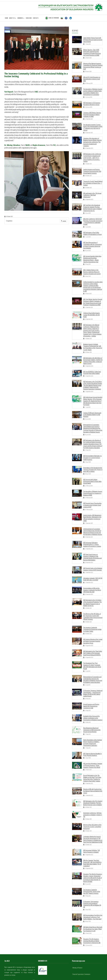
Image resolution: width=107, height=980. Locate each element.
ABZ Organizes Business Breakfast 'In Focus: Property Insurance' (92, 737)
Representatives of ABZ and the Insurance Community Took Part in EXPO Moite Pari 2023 (92, 578)
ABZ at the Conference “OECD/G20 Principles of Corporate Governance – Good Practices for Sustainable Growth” (93, 218)
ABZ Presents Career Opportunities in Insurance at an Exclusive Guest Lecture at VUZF (92, 495)
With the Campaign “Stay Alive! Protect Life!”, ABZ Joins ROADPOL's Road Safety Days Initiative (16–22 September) (92, 844)
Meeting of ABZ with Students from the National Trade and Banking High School (93, 773)
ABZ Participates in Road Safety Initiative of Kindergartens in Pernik (92, 229)
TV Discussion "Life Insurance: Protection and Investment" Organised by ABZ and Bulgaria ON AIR (92, 884)
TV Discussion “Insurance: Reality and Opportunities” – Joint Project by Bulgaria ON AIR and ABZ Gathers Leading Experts (93, 677)
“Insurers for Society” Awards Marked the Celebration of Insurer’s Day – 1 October (93, 180)
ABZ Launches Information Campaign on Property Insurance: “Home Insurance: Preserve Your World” (93, 748)
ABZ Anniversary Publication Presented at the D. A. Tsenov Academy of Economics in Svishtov (92, 533)
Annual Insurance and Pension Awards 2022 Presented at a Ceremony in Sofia (91, 690)
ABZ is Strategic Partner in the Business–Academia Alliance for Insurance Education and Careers (92, 267)
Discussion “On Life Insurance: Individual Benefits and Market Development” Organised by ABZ (92, 920)
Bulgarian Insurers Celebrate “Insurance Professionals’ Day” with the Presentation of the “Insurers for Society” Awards (93, 340)
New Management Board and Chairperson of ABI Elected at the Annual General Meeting (92, 713)
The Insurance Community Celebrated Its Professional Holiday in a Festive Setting (92, 616)
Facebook (63, 221)
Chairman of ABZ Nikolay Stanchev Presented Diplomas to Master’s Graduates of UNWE (92, 113)
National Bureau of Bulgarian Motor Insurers (84, 966)
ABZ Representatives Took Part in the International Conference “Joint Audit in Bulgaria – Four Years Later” (93, 896)
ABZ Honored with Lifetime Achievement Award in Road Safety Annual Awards (92, 471)
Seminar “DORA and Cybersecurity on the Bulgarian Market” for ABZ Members (92, 406)
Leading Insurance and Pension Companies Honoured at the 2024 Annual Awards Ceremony (92, 168)
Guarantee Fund (77, 959)
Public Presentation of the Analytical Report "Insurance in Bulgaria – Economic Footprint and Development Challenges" (93, 725)
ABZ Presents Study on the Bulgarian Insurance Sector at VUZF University (93, 557)
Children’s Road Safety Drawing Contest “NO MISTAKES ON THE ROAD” (91, 309)
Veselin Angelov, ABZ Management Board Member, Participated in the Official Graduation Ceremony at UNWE (92, 507)
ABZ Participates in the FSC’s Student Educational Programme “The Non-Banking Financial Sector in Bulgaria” (93, 785)
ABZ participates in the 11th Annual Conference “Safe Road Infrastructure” (92, 192)
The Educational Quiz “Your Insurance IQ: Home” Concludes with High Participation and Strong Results (93, 651)
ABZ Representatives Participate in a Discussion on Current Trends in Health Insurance (92, 448)
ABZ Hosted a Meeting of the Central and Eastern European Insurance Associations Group (93, 628)
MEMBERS (21, 18)
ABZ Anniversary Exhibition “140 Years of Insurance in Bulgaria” (91, 832)
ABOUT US (13, 18)
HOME (7, 18)
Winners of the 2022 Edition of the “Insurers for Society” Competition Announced (92, 808)
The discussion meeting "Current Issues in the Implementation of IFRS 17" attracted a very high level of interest (93, 125)
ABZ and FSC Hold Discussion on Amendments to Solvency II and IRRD (92, 78)
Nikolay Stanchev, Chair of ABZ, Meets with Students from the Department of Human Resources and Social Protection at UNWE (92, 52)
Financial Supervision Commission (81, 953)
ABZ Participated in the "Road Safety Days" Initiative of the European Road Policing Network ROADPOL (93, 640)
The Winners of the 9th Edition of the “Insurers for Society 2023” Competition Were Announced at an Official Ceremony (93, 604)
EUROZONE (29, 18)
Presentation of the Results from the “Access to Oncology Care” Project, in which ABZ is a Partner (93, 460)
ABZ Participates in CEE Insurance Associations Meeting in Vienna (92, 102)
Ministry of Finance (77, 946)
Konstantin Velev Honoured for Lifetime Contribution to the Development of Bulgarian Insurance (93, 701)
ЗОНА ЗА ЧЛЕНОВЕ (52, 18)
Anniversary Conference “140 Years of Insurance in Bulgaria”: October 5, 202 (93, 796)
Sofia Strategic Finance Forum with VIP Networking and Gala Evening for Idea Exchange (93, 39)
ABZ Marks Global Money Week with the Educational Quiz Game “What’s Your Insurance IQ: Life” (93, 908)
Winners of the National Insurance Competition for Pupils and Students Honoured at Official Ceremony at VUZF (93, 65)
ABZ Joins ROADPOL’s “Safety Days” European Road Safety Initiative (92, 365)
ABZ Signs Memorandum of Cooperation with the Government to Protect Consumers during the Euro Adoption (92, 241)
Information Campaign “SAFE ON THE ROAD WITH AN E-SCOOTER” (93, 567)
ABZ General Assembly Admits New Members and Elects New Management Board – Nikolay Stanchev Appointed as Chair (92, 254)
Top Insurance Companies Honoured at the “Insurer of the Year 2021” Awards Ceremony (93, 871)
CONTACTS (36, 18)
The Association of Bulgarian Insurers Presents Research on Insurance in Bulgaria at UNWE (93, 483)
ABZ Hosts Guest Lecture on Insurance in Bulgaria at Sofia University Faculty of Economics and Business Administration (92, 546)
